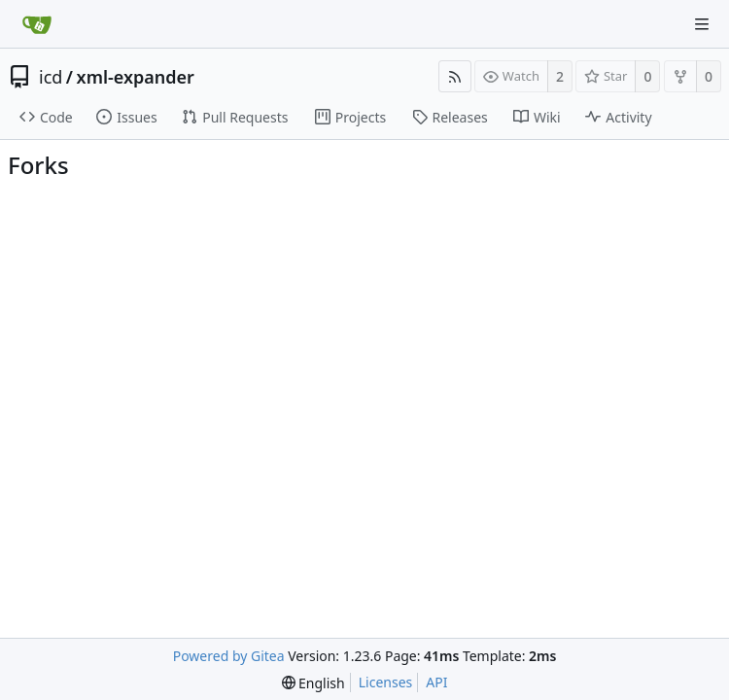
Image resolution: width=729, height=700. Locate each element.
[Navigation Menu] (702, 24)
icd (51, 77)
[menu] (313, 683)
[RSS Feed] (455, 76)
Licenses (386, 682)
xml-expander (136, 77)
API (436, 682)
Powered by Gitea (229, 656)
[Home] (37, 24)
